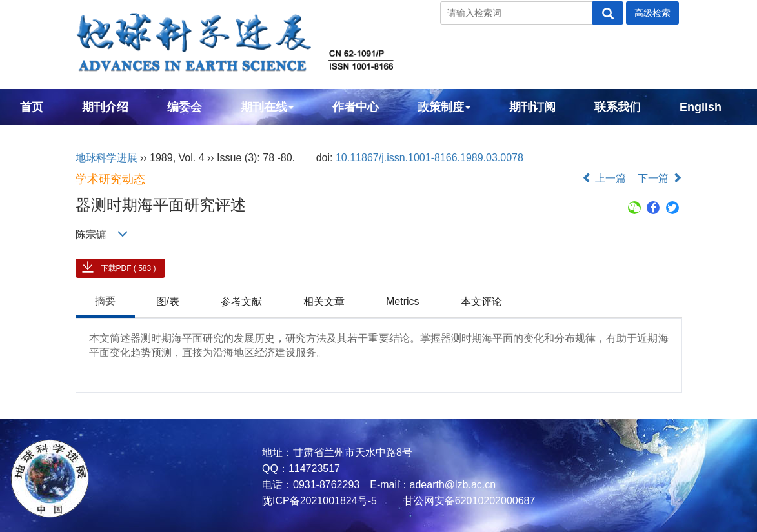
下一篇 (660, 178)
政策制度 (444, 107)
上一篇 (604, 178)
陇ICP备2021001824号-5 (319, 501)
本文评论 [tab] (481, 301)
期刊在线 (267, 107)
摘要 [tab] (105, 301)
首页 (32, 107)
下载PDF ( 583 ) (128, 268)
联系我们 (618, 107)
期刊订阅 (532, 107)
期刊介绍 (105, 107)
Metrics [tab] (403, 301)
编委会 (185, 107)
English (701, 107)
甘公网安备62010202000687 (468, 501)
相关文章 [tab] (324, 301)
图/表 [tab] (168, 301)
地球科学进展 (106, 158)
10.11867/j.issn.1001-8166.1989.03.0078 (429, 158)
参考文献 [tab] (241, 301)
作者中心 (356, 107)
